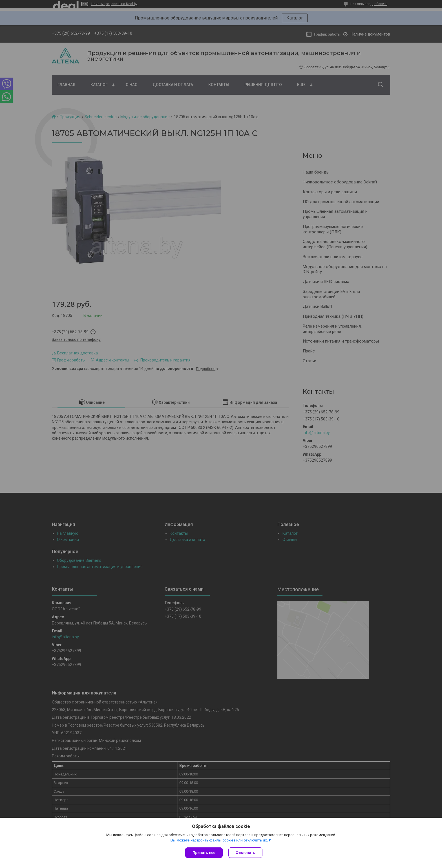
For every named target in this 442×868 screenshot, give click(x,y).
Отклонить (245, 853)
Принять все (204, 853)
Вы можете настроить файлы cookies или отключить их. (219, 840)
